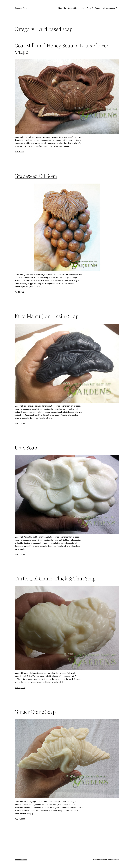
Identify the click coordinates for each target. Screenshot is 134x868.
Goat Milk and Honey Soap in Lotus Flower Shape (62, 49)
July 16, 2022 (19, 292)
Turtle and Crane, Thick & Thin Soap (55, 579)
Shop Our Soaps (94, 8)
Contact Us (73, 8)
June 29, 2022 (20, 423)
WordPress (115, 860)
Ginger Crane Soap (35, 712)
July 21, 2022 (19, 152)
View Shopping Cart (111, 8)
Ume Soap (26, 448)
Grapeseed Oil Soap (36, 176)
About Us (62, 8)
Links (82, 8)
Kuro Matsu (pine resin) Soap (47, 316)
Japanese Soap (21, 8)
